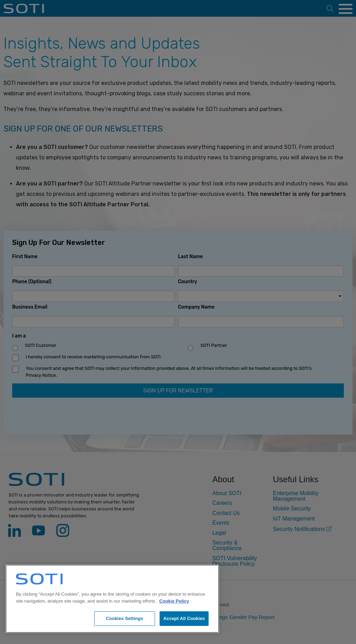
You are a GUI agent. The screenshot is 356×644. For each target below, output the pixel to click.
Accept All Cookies (184, 618)
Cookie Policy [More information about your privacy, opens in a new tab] (174, 601)
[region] (112, 599)
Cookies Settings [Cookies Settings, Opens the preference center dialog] (124, 618)
